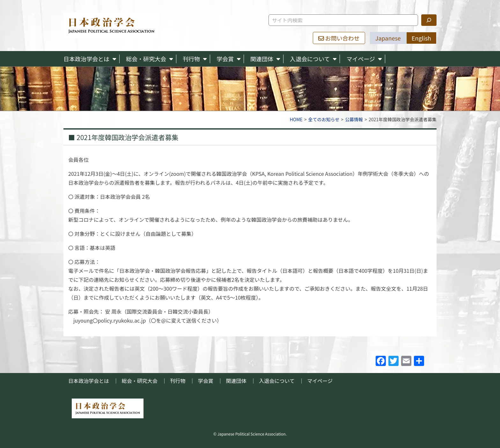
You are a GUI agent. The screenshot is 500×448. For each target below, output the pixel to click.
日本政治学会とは (86, 59)
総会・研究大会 (146, 59)
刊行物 (191, 59)
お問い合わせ (339, 38)
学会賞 (225, 59)
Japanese (388, 38)
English (421, 38)
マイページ (361, 59)
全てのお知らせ (324, 119)
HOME (296, 119)
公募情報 (354, 119)
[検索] (429, 20)
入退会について (310, 59)
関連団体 (262, 59)
